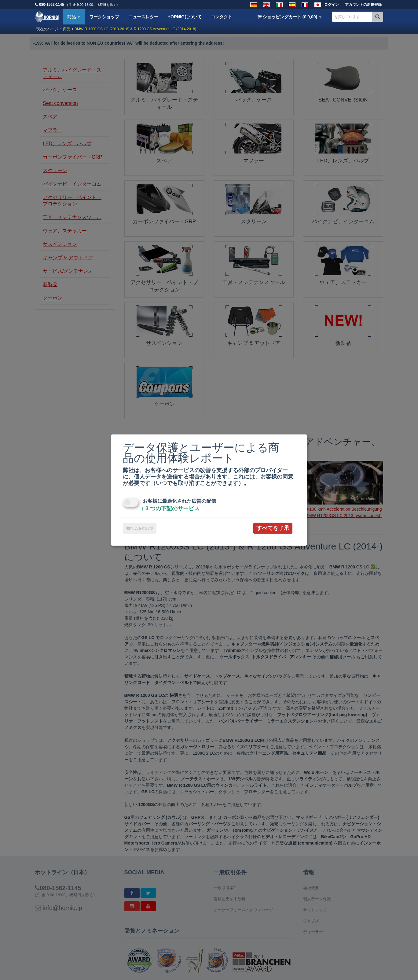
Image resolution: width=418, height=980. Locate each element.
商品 (74, 17)
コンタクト (222, 17)
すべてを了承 (273, 528)
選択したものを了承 (140, 528)
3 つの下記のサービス (170, 508)
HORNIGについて (185, 17)
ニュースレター (143, 17)
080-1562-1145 (51, 5)
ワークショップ (104, 17)
